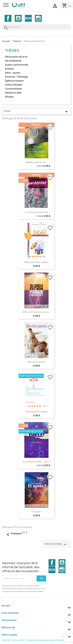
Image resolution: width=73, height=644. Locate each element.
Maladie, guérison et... (37, 162)
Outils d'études (14, 85)
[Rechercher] (36, 27)
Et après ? (37, 512)
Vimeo (28, 18)
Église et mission (14, 81)
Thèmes (12, 50)
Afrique (9, 97)
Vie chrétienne (13, 61)
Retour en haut (56, 544)
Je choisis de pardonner (37, 212)
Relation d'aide (13, 93)
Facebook (8, 18)
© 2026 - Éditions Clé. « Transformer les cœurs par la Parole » (33, 640)
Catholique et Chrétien (37, 412)
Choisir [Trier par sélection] (36, 112)
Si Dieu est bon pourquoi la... (36, 312)
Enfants (9, 69)
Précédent (13, 534)
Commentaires (13, 89)
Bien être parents (37, 362)
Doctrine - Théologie (16, 77)
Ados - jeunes (13, 73)
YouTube (18, 18)
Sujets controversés (17, 65)
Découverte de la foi (16, 57)
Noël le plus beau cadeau (36, 262)
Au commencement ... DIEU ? (36, 462)
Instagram (38, 18)
